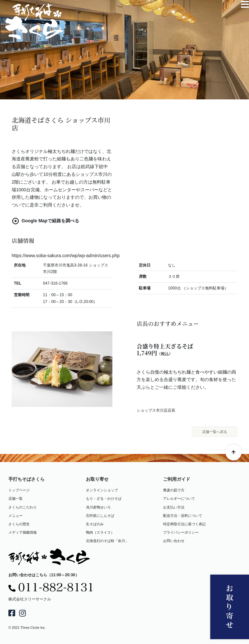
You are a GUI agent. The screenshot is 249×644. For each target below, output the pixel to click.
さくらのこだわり (23, 507)
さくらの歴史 (19, 524)
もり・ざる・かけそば (104, 499)
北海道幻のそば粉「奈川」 (107, 541)
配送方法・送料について (183, 516)
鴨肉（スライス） (100, 532)
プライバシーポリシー (181, 532)
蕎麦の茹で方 (174, 490)
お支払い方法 (174, 507)
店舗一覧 (16, 499)
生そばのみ (95, 524)
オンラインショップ (102, 490)
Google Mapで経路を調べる (45, 221)
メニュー (16, 516)
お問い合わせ (174, 541)
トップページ (19, 490)
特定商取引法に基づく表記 (184, 524)
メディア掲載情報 (23, 532)
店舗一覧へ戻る (215, 432)
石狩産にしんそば (100, 516)
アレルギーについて (179, 499)
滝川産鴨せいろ (98, 507)
